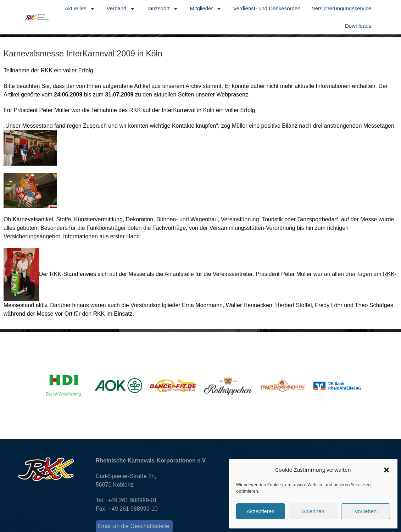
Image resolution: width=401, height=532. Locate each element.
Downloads (358, 26)
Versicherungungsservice (342, 8)
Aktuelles (80, 9)
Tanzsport (162, 9)
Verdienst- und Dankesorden (267, 8)
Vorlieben (366, 511)
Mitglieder (206, 9)
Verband (121, 9)
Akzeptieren (260, 511)
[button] (386, 470)
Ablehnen (313, 511)
